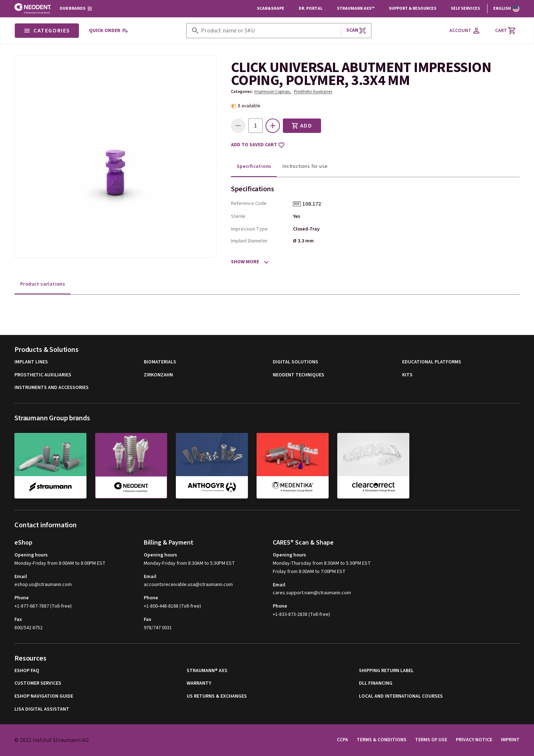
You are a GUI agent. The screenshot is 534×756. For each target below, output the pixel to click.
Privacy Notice (474, 740)
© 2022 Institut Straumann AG (52, 740)
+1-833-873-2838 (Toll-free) (301, 614)
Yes (297, 216)
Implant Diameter (249, 241)
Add (302, 126)
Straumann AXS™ (356, 8)
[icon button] (273, 126)
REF (297, 204)
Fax (18, 619)
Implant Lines (31, 362)
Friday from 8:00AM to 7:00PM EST (309, 572)
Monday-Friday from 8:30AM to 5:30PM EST (189, 563)
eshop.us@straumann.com (43, 585)
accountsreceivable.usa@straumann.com (188, 585)
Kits (407, 375)
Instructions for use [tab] (305, 166)
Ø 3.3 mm (303, 241)
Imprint (510, 740)
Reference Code (249, 203)
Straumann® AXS (207, 671)
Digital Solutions (295, 362)
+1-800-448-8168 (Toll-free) (172, 606)
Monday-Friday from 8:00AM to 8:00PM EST (60, 563)
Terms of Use (431, 740)
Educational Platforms (432, 362)
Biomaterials (160, 362)
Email (21, 577)
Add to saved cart (258, 145)
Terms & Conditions (382, 740)
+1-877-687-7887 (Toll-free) (43, 606)
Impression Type (249, 229)
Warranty (199, 683)
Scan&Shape (271, 8)
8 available (249, 106)
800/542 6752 (28, 628)
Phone (22, 598)
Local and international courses (401, 696)
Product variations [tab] (43, 284)
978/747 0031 (158, 628)
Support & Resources (413, 8)
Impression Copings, (273, 92)
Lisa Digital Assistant (42, 709)
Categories (47, 31)
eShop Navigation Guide (44, 696)
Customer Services (38, 683)
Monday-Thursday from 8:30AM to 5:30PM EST (322, 563)
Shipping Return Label (386, 671)
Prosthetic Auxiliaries (313, 92)
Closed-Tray (306, 229)
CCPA (342, 740)
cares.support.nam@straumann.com (312, 593)
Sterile (238, 216)
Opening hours (31, 555)
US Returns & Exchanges (217, 696)
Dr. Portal (311, 8)
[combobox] (269, 31)
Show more (245, 262)
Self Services (465, 8)
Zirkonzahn (158, 375)
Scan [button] (356, 30)
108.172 (314, 204)
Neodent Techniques (299, 375)
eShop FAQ (27, 671)
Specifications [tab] (254, 166)
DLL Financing (376, 683)
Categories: (242, 92)
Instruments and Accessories (52, 388)
